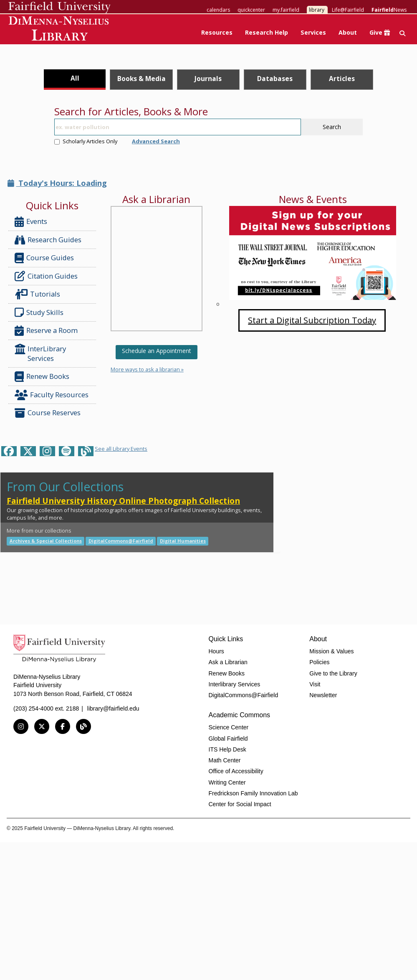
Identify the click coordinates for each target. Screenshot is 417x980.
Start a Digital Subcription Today (312, 320)
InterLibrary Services (40, 353)
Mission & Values (331, 651)
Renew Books (42, 377)
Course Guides (44, 258)
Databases (275, 79)
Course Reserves (48, 413)
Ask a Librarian (228, 662)
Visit (315, 684)
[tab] (75, 80)
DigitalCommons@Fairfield (121, 541)
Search (332, 127)
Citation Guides (46, 276)
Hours (216, 651)
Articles (342, 79)
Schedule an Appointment (157, 351)
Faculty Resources (52, 395)
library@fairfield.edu (113, 708)
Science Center (229, 727)
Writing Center (227, 782)
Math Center (225, 760)
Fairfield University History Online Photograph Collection (123, 501)
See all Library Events (121, 449)
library (317, 10)
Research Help (267, 32)
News (389, 10)
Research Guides (48, 240)
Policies (319, 662)
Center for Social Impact (240, 804)
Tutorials (39, 294)
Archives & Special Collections (46, 541)
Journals (208, 79)
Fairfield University (59, 8)
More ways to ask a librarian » (147, 369)
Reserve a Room (46, 331)
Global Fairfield (228, 739)
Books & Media (142, 79)
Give (380, 32)
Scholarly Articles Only (86, 141)
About (348, 32)
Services (313, 32)
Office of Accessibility (236, 771)
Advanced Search (156, 141)
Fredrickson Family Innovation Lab (253, 793)
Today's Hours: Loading (57, 183)
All (75, 78)
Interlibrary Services (235, 684)
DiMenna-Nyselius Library (59, 30)
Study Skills (41, 312)
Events (31, 222)
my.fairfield (286, 10)
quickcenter (251, 10)
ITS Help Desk (227, 749)
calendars (218, 10)
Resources (217, 32)
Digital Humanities (183, 541)
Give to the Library (333, 673)
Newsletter (323, 695)
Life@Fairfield (348, 10)
